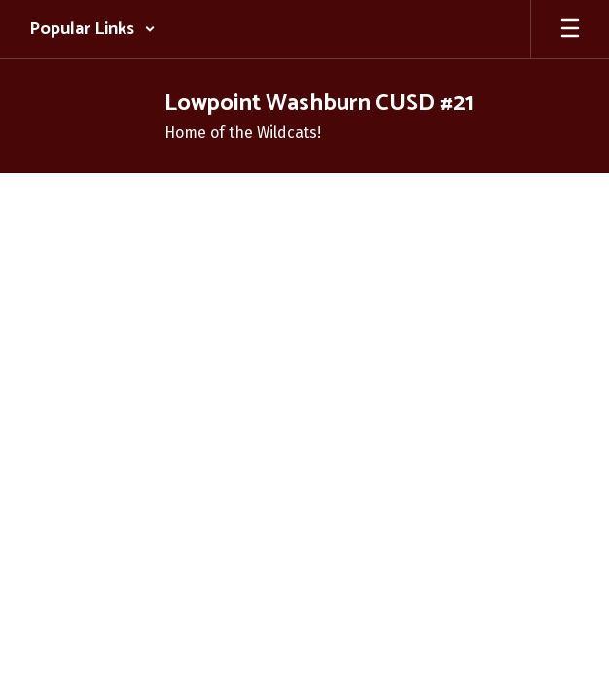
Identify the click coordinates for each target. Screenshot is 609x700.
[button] (92, 29)
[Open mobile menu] (570, 29)
